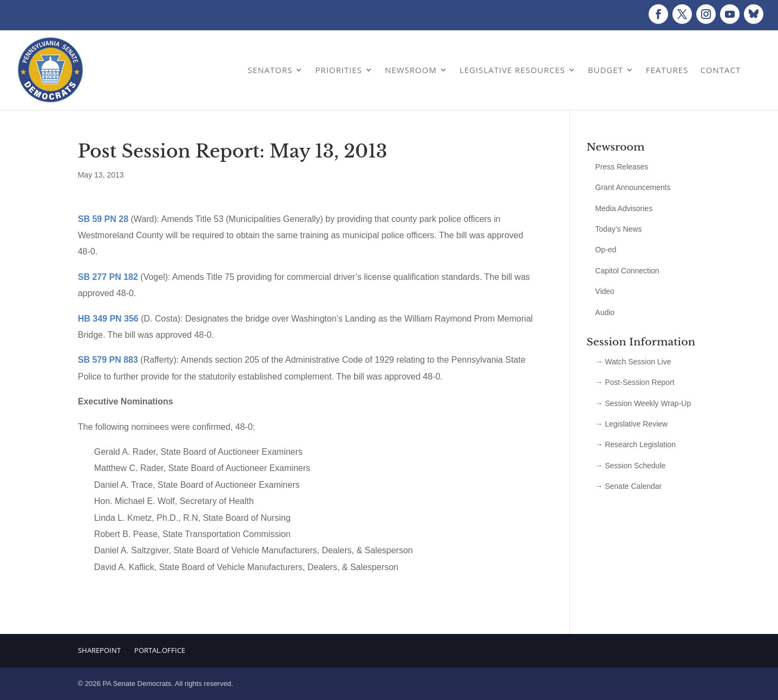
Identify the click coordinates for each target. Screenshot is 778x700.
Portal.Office (160, 650)
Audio (605, 312)
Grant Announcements (633, 187)
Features (667, 70)
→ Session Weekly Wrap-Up (643, 403)
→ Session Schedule (630, 466)
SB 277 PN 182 (108, 277)
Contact (720, 70)
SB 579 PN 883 (108, 360)
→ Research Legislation (635, 444)
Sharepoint (99, 650)
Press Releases (622, 167)
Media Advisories (624, 208)
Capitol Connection (627, 271)
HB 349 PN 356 (108, 319)
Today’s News (618, 229)
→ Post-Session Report (635, 382)
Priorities (339, 70)
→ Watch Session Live (633, 362)
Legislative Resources (512, 70)
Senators (270, 70)
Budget (606, 70)
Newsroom (411, 70)
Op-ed (606, 250)
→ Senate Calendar (628, 486)
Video (605, 291)
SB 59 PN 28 (103, 219)
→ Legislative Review (631, 424)
